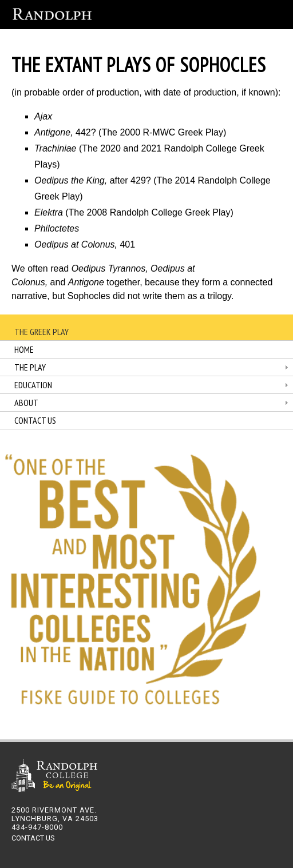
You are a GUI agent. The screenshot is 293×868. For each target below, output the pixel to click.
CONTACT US (33, 838)
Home (24, 349)
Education (33, 385)
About (26, 403)
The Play (30, 367)
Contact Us (35, 420)
